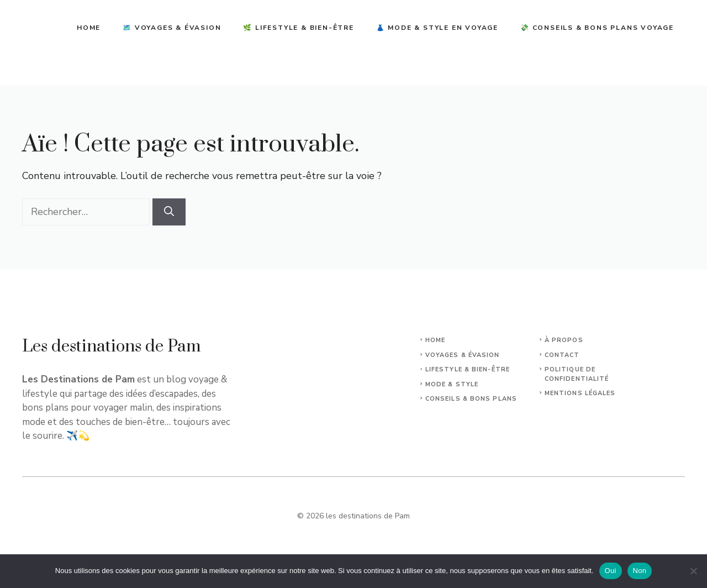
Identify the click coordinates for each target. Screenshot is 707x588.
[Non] (693, 571)
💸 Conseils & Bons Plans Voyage (597, 28)
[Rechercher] (169, 212)
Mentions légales (580, 393)
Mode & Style (452, 384)
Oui (611, 571)
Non (640, 571)
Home (89, 28)
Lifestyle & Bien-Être (468, 369)
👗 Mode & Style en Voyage (437, 28)
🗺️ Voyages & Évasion (172, 28)
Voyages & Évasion (463, 355)
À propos (564, 340)
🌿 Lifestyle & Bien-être (298, 28)
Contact (562, 355)
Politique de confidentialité (577, 374)
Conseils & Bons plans (471, 399)
